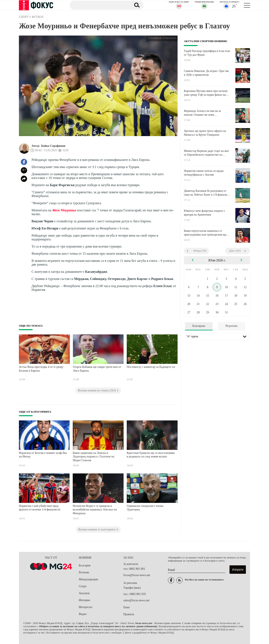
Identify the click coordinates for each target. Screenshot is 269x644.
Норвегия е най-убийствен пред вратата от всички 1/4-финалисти (40, 508)
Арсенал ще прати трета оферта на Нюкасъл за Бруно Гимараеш (205, 133)
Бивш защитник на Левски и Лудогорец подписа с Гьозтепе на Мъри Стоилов (93, 457)
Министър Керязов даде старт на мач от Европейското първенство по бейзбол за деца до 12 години (206, 153)
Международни (88, 579)
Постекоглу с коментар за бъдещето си (151, 367)
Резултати (231, 326)
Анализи (84, 593)
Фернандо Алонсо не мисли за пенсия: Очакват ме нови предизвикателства (202, 113)
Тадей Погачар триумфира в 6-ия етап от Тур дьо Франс (207, 53)
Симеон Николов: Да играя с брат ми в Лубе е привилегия (206, 73)
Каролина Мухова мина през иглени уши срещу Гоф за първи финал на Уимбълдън (206, 93)
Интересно (86, 607)
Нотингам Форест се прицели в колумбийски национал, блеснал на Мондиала (95, 510)
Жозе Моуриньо (64, 210)
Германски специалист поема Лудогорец (145, 508)
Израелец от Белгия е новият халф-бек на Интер (43, 455)
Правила (129, 614)
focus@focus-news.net (137, 575)
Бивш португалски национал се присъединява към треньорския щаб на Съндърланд (206, 233)
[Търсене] (99, 5)
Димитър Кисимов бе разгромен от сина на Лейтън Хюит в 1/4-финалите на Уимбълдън (207, 193)
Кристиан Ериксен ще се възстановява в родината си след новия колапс (151, 455)
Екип (127, 607)
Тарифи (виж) (132, 588)
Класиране (199, 326)
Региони (84, 572)
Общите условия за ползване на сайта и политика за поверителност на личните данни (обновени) (98, 626)
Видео (83, 614)
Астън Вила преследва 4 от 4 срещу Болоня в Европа (41, 369)
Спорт (83, 586)
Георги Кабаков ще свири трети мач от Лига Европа (97, 369)
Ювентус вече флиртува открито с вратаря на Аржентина (205, 213)
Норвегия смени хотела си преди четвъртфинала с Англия (204, 173)
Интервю (84, 600)
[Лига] (217, 336)
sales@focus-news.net (136, 600)
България (85, 565)
